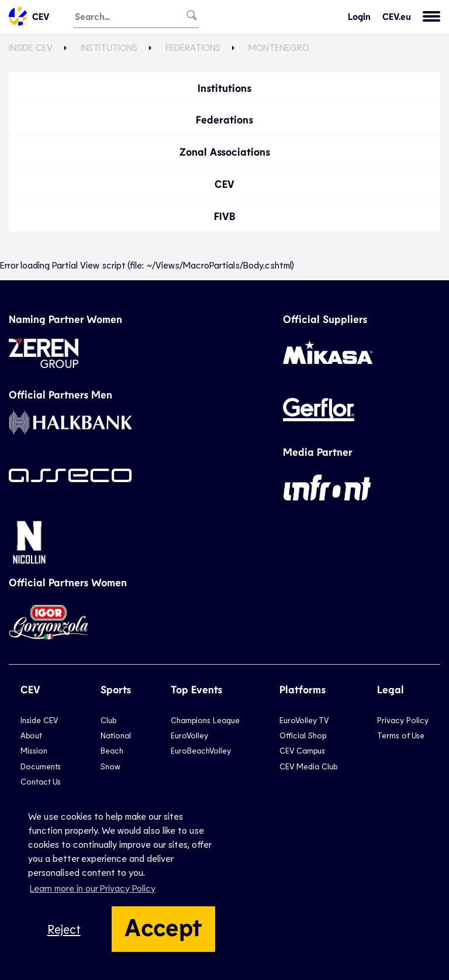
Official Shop (303, 735)
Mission (34, 750)
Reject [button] (64, 929)
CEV (29, 16)
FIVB (224, 216)
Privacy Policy (403, 720)
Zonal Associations (225, 152)
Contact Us (41, 781)
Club (108, 720)
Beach (112, 750)
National (116, 735)
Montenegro (279, 47)
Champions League (205, 720)
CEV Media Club (308, 766)
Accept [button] (163, 926)
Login (359, 16)
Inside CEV (31, 47)
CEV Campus (302, 750)
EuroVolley (189, 735)
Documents (41, 766)
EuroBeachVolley (201, 750)
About (31, 735)
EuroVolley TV (304, 720)
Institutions (109, 47)
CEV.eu (397, 16)
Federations (193, 47)
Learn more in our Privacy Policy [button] (93, 888)
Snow (110, 766)
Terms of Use (401, 735)
